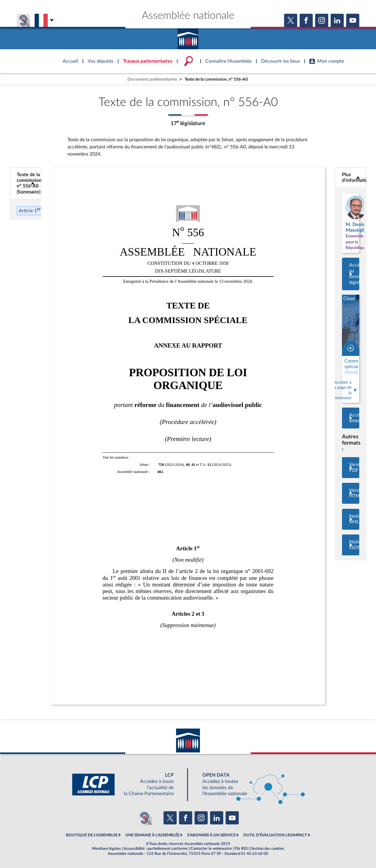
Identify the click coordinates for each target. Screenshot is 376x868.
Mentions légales (106, 849)
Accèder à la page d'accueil (188, 37)
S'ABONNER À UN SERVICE (211, 835)
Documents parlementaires (152, 79)
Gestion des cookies (267, 849)
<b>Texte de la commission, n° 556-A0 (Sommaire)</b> (26, 183)
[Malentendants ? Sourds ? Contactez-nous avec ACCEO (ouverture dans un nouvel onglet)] (144, 818)
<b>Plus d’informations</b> (351, 178)
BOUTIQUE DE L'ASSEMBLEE (92, 835)
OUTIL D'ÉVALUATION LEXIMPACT (275, 835)
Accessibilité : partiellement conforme (156, 849)
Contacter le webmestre (211, 849)
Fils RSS (241, 849)
